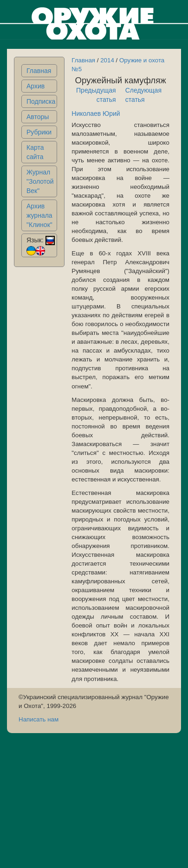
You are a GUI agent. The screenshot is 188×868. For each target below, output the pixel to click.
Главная (39, 71)
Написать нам (39, 719)
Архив (36, 86)
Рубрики (39, 132)
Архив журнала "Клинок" (39, 215)
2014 (107, 60)
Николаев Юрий (96, 114)
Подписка (41, 101)
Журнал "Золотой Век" (40, 181)
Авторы (38, 117)
